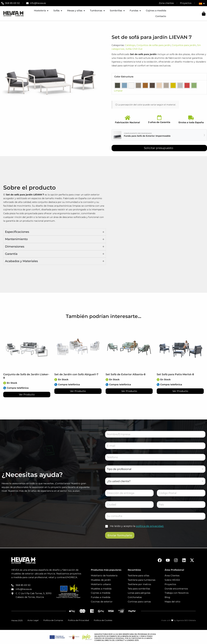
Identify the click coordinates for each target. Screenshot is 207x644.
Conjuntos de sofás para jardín (154, 45)
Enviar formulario (120, 535)
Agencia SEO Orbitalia (186, 620)
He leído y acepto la (137, 526)
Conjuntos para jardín (184, 45)
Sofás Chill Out (134, 49)
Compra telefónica (18, 388)
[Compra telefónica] (5, 388)
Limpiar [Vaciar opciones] (118, 91)
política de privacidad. (150, 526)
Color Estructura (124, 77)
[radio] (117, 85)
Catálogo (130, 45)
